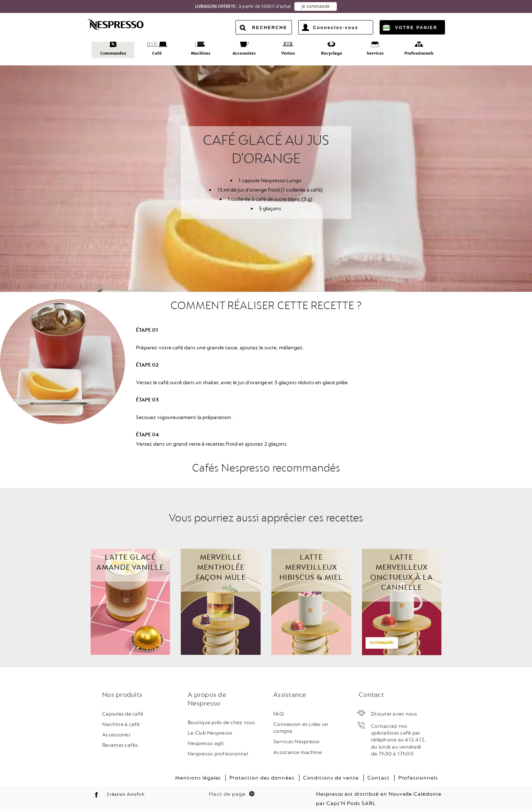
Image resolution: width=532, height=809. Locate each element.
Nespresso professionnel (218, 747)
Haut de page (231, 788)
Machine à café (121, 718)
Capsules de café (123, 707)
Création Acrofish (126, 788)
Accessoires (116, 728)
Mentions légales (198, 771)
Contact (379, 771)
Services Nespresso (297, 735)
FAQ (278, 707)
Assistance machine (298, 746)
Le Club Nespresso (210, 726)
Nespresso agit (206, 737)
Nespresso (121, 24)
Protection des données (262, 771)
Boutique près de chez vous (221, 716)
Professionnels (418, 771)
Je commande (316, 6)
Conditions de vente (331, 771)
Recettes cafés (120, 739)
